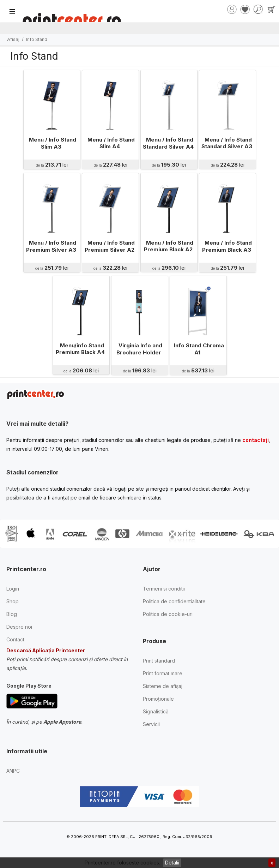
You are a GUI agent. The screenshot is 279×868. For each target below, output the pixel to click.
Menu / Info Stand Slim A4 (111, 143)
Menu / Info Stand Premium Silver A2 (110, 246)
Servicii (151, 724)
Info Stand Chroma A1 (199, 349)
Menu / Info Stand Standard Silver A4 (168, 143)
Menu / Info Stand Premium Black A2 (168, 246)
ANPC (13, 771)
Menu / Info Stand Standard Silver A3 (226, 143)
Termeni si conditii (164, 589)
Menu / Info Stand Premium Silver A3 (51, 246)
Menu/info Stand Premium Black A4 (80, 349)
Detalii (172, 863)
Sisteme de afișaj (163, 686)
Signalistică (156, 711)
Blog (12, 614)
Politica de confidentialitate (174, 601)
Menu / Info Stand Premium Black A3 (227, 246)
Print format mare (163, 673)
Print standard (159, 661)
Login (13, 589)
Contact (15, 639)
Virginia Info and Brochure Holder (139, 349)
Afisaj (13, 39)
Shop (13, 601)
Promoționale (158, 699)
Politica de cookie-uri (168, 614)
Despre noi (19, 627)
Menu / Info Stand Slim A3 (53, 143)
